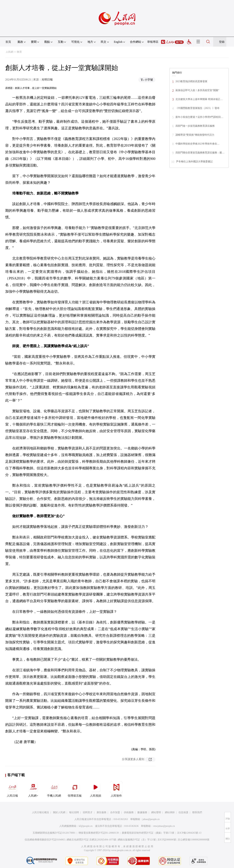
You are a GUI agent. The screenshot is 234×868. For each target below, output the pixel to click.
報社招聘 (74, 812)
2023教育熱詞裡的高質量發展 (191, 81)
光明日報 (47, 80)
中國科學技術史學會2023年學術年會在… (198, 144)
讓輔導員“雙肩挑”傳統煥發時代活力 (195, 135)
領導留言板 (75, 789)
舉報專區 (153, 42)
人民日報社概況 (41, 812)
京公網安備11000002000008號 (194, 840)
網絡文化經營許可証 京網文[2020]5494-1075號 (92, 840)
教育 (19, 52)
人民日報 (12, 789)
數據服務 (142, 812)
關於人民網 (59, 812)
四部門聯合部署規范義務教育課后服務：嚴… (200, 153)
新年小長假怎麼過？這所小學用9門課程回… (199, 117)
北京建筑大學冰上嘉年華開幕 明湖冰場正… (199, 99)
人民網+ (33, 789)
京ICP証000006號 (167, 840)
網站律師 (170, 812)
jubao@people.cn (151, 819)
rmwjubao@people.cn (164, 826)
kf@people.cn (86, 826)
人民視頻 (96, 789)
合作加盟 (115, 812)
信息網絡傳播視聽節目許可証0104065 (45, 840)
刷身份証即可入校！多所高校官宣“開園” (197, 90)
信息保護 (183, 812)
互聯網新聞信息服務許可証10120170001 (54, 833)
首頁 (8, 42)
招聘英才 (88, 812)
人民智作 (116, 789)
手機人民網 (54, 789)
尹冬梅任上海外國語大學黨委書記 (194, 162)
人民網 (9, 52)
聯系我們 (197, 812)
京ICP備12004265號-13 (189, 833)
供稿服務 (129, 812)
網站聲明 (156, 812)
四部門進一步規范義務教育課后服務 (195, 126)
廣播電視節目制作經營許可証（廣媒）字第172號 (148, 833)
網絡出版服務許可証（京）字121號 (137, 840)
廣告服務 (101, 812)
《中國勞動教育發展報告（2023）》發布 (198, 108)
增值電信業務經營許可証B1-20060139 (99, 833)
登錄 (222, 42)
